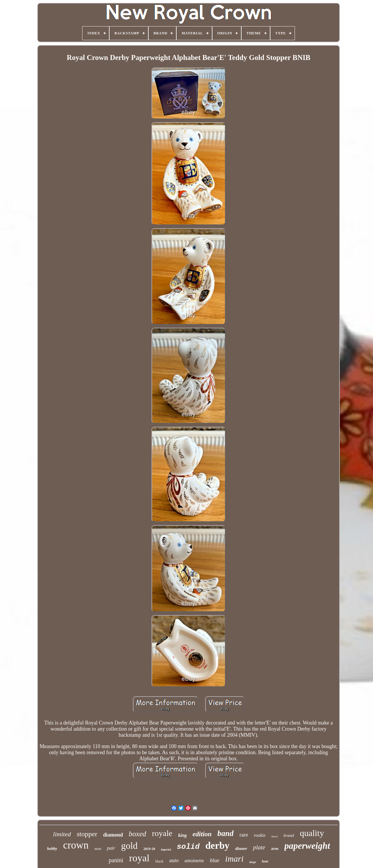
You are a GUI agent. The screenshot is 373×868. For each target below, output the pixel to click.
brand (289, 835)
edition (202, 834)
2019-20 (149, 849)
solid (188, 847)
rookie (260, 835)
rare (244, 835)
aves (275, 849)
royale (162, 833)
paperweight (307, 846)
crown (76, 845)
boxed (138, 834)
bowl (274, 836)
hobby (52, 849)
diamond (113, 835)
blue (215, 860)
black (159, 861)
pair (111, 848)
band (226, 833)
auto (174, 860)
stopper (87, 834)
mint (98, 849)
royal (139, 858)
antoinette (194, 861)
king (183, 835)
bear (265, 861)
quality (312, 833)
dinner (241, 848)
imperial (166, 850)
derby (218, 846)
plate (259, 847)
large (253, 862)
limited (62, 834)
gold (129, 846)
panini (116, 860)
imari (234, 859)
